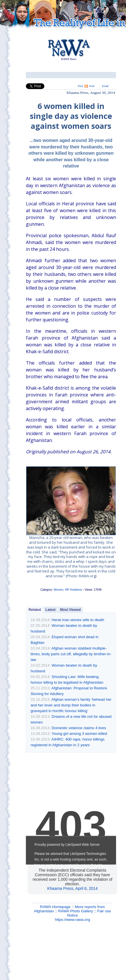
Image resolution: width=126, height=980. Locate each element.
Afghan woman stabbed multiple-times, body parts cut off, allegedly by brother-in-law (71, 654)
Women (58, 590)
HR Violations (73, 590)
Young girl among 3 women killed (79, 734)
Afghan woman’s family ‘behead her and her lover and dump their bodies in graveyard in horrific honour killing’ (71, 705)
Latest (50, 610)
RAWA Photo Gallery (76, 911)
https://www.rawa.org (73, 920)
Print (92, 86)
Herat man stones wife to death (78, 620)
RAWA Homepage (55, 907)
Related (35, 610)
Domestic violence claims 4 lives (79, 728)
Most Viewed (70, 610)
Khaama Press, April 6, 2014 (72, 888)
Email (105, 86)
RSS (80, 86)
